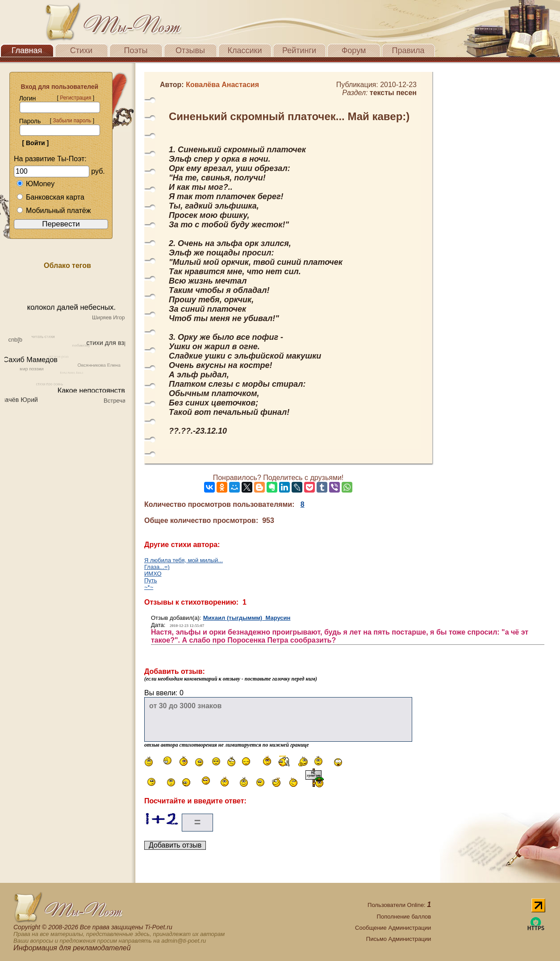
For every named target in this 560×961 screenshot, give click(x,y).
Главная (27, 50)
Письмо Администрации (399, 939)
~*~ (149, 587)
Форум (354, 50)
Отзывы (190, 50)
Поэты (136, 50)
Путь (151, 580)
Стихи (81, 50)
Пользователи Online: (399, 905)
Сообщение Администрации (393, 928)
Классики (245, 50)
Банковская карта (50, 197)
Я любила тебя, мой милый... (184, 560)
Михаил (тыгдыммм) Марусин (247, 618)
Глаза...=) (157, 567)
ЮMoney (36, 184)
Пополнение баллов (404, 917)
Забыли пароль (72, 121)
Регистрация (75, 98)
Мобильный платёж (54, 211)
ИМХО (153, 574)
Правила (408, 50)
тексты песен (393, 93)
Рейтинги (299, 50)
